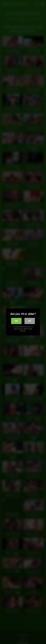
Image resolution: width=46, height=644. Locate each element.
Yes (16, 321)
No (30, 321)
